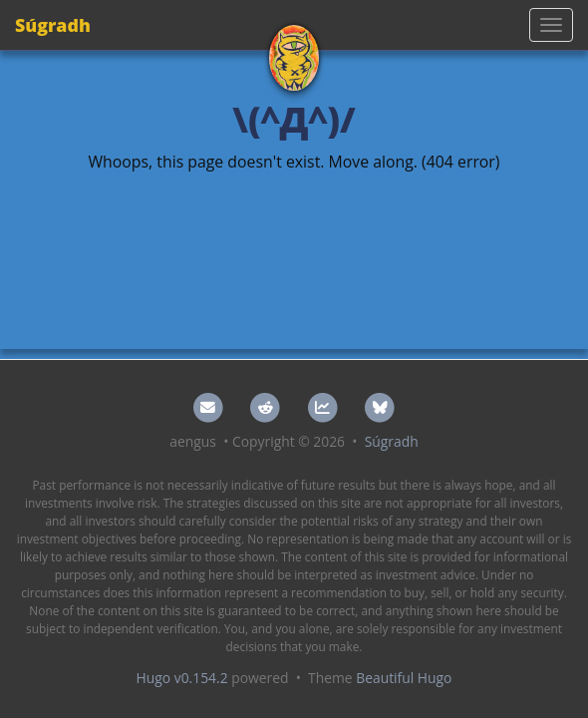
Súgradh (53, 25)
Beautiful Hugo (404, 678)
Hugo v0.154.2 (182, 678)
